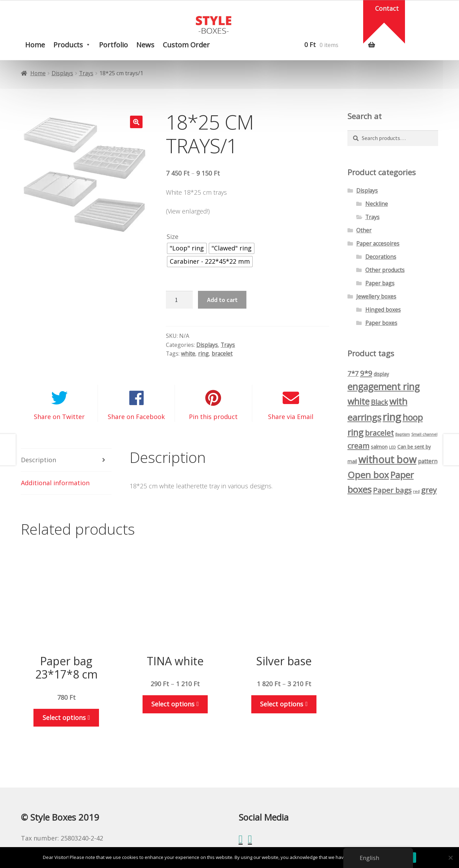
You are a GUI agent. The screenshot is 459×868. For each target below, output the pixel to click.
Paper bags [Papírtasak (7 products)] (392, 490)
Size (173, 237)
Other (364, 230)
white (188, 354)
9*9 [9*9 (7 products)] (366, 373)
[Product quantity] (179, 300)
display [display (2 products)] (381, 374)
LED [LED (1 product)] (392, 447)
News (145, 45)
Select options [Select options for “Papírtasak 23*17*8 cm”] (64, 718)
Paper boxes (381, 323)
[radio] (187, 248)
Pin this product (213, 417)
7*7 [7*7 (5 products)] (353, 373)
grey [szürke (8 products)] (429, 490)
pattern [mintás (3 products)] (428, 461)
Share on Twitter (59, 417)
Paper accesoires (378, 243)
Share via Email (291, 417)
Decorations (381, 257)
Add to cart (222, 300)
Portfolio (113, 45)
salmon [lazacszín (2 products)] (379, 447)
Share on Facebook (136, 417)
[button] (136, 122)
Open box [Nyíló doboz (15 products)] (368, 475)
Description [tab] (39, 460)
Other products (385, 270)
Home (35, 45)
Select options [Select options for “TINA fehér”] (173, 704)
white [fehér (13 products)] (358, 401)
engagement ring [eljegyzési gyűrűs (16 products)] (384, 387)
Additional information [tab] (55, 483)
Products (68, 45)
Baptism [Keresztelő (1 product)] (403, 434)
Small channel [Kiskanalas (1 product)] (424, 434)
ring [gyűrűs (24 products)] (392, 417)
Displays (62, 73)
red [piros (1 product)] (416, 491)
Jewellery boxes (376, 296)
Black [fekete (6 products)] (379, 402)
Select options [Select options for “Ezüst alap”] (282, 704)
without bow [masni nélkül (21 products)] (387, 459)
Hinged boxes (383, 310)
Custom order (186, 45)
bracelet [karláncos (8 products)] (379, 433)
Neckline (377, 204)
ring (203, 354)
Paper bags (380, 283)
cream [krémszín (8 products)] (358, 446)
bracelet (222, 354)
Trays (86, 73)
